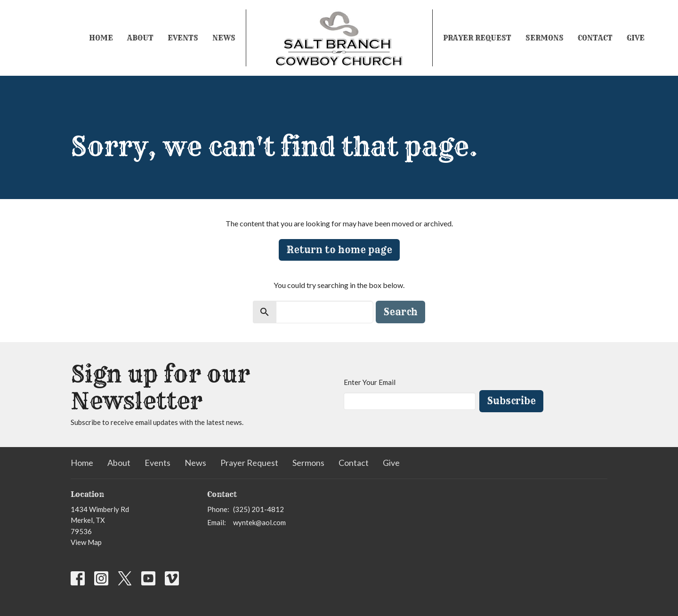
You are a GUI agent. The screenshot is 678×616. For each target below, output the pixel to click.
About (140, 38)
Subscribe (511, 401)
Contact (595, 38)
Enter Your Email (370, 382)
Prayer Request (477, 38)
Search (400, 312)
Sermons (545, 38)
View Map (86, 542)
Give (636, 38)
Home (101, 38)
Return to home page (339, 250)
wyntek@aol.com (259, 522)
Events (183, 38)
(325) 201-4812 (258, 509)
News (224, 38)
